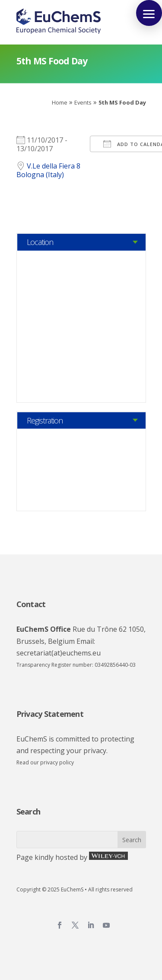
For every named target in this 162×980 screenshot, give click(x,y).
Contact (31, 604)
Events (83, 102)
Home (60, 102)
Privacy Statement (50, 714)
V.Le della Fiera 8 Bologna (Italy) (48, 170)
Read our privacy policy (45, 762)
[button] (149, 13)
